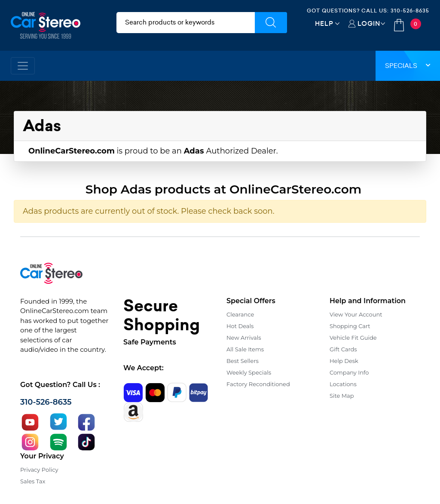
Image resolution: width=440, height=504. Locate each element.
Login (369, 23)
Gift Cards (343, 349)
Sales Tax (33, 481)
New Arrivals (244, 338)
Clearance (240, 314)
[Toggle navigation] (23, 66)
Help (324, 23)
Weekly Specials (249, 372)
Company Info (349, 372)
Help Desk (344, 361)
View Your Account (356, 314)
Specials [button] (408, 66)
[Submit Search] (271, 23)
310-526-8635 (410, 11)
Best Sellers (243, 361)
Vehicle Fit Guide (353, 338)
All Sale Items (245, 349)
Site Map (342, 396)
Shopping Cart (350, 326)
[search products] (186, 23)
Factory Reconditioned (258, 384)
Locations (343, 384)
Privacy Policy (39, 470)
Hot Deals (240, 326)
